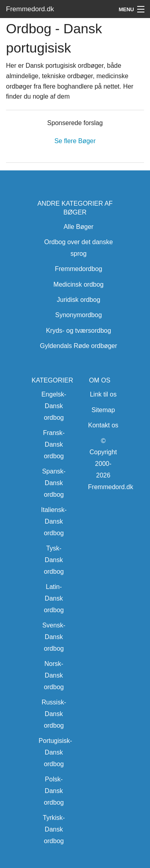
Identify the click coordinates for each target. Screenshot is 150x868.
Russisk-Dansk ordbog (54, 714)
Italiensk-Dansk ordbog (54, 521)
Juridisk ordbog (79, 300)
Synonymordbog (79, 315)
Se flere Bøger (75, 141)
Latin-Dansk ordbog (54, 598)
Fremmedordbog (78, 269)
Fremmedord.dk (30, 9)
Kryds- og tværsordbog (79, 331)
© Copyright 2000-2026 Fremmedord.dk (111, 464)
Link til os (103, 394)
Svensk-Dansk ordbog (54, 637)
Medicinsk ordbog (79, 284)
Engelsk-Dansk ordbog (54, 406)
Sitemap (103, 410)
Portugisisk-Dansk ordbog (56, 752)
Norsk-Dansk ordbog (54, 675)
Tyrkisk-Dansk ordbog (54, 829)
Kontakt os (103, 425)
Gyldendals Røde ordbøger (79, 346)
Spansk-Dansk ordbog (54, 483)
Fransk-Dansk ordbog (54, 444)
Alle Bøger (79, 227)
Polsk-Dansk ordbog (54, 791)
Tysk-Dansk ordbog (54, 560)
